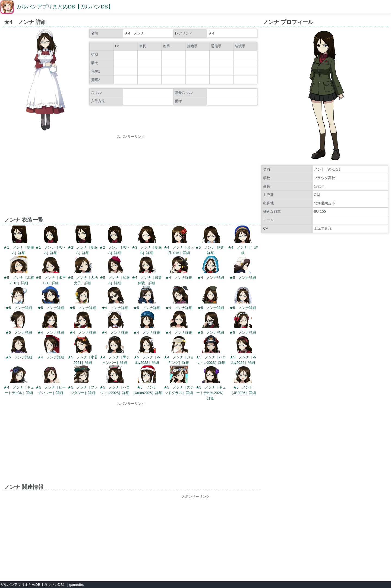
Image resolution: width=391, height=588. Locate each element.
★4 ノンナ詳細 (179, 278)
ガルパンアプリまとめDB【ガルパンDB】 (65, 7)
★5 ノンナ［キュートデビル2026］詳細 (211, 393)
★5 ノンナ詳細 (243, 278)
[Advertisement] (131, 177)
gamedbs (76, 585)
